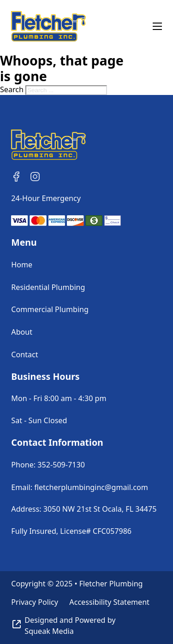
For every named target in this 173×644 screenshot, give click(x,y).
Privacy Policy (35, 602)
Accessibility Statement (109, 602)
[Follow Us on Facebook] (17, 177)
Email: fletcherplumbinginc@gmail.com (79, 487)
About (22, 332)
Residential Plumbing (48, 287)
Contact (24, 354)
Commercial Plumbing (50, 309)
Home (22, 265)
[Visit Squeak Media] (86, 626)
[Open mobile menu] (157, 26)
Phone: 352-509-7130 (48, 465)
